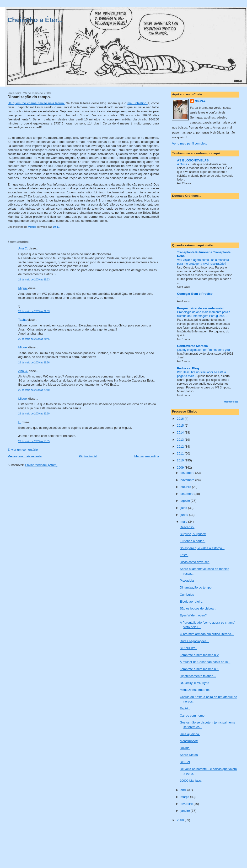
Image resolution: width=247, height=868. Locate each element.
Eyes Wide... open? (193, 615)
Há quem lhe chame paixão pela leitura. (36, 103)
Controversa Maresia (192, 346)
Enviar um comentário (23, 450)
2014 (181, 432)
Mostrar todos (231, 402)
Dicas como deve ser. (195, 562)
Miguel (23, 288)
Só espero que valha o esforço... (202, 548)
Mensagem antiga (147, 456)
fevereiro (187, 804)
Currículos (187, 595)
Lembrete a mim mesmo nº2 (199, 655)
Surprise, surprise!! (193, 534)
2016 (181, 419)
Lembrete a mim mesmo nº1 (199, 669)
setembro (188, 494)
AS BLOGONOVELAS (193, 160)
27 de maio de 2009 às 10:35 (34, 441)
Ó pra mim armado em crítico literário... (207, 634)
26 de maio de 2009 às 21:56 (34, 363)
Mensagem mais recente (25, 456)
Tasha (23, 320)
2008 (181, 820)
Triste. (184, 555)
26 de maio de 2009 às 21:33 (34, 311)
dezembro (188, 473)
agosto (186, 501)
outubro (186, 487)
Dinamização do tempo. (196, 587)
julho (184, 508)
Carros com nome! (193, 716)
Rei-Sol (185, 762)
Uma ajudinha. (190, 734)
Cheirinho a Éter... (35, 20)
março (185, 797)
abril (184, 790)
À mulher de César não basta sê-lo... (205, 662)
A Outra (182, 164)
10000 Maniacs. (191, 781)
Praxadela (187, 581)
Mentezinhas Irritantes (195, 690)
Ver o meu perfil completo (190, 143)
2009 (181, 468)
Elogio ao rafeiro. (192, 602)
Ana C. (23, 248)
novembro (188, 480)
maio (184, 522)
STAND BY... (189, 648)
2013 (181, 440)
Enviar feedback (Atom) (41, 465)
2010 (181, 460)
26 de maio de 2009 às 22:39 (34, 414)
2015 (181, 426)
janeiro (186, 811)
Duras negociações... (194, 641)
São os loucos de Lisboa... (198, 608)
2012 (181, 447)
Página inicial (88, 456)
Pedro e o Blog (188, 368)
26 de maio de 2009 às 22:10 (34, 390)
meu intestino (137, 103)
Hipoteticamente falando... (198, 676)
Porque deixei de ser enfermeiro (201, 308)
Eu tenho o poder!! (193, 541)
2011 (181, 453)
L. (20, 422)
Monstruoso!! (189, 741)
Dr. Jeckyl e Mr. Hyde (195, 683)
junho (185, 515)
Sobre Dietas (189, 755)
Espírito (185, 708)
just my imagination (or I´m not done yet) (204, 350)
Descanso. (187, 527)
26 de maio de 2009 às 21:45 (34, 339)
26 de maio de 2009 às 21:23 (34, 280)
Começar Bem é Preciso (195, 294)
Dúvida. (185, 748)
